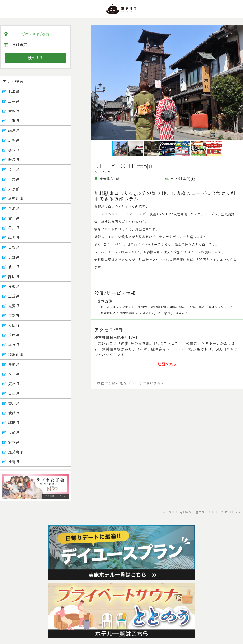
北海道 (14, 91)
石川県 (14, 228)
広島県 (14, 384)
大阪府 (14, 325)
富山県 (14, 218)
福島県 (14, 130)
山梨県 (14, 247)
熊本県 (14, 442)
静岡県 (14, 276)
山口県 (14, 393)
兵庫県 (14, 335)
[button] (239, 83)
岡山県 (14, 374)
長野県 (14, 257)
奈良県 (14, 345)
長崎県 (14, 432)
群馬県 (14, 160)
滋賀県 (14, 306)
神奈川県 (16, 199)
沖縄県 (14, 462)
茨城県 (14, 140)
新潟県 (14, 208)
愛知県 (14, 286)
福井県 (14, 238)
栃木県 (14, 150)
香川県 (14, 403)
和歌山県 (16, 354)
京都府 (14, 315)
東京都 (14, 189)
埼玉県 (14, 169)
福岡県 (14, 423)
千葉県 (14, 179)
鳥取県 (14, 364)
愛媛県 (14, 413)
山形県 (14, 121)
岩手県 (14, 101)
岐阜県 (14, 267)
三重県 (14, 296)
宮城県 (14, 111)
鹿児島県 (16, 452)
